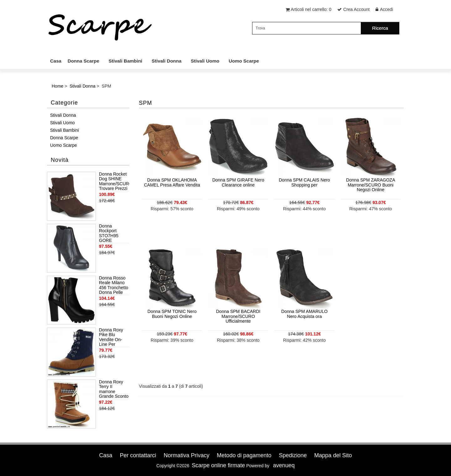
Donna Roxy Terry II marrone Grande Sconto (114, 389)
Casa (56, 61)
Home (57, 86)
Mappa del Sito (333, 455)
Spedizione (293, 455)
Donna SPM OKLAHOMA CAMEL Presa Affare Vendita (172, 182)
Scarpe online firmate (218, 465)
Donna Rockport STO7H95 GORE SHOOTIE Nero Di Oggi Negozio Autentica (112, 233)
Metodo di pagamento (244, 455)
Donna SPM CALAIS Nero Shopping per (304, 182)
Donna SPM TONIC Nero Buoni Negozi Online (172, 314)
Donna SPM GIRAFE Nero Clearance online (238, 182)
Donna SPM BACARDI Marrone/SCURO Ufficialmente (238, 316)
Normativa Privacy (186, 455)
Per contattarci (138, 455)
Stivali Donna (166, 61)
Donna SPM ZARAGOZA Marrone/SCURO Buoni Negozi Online (371, 185)
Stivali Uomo (205, 61)
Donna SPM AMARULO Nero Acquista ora (304, 314)
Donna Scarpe (83, 61)
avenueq (284, 465)
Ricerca (380, 28)
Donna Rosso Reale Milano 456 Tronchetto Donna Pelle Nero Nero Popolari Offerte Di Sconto (114, 285)
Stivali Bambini (126, 61)
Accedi (386, 9)
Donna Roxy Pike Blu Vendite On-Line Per (111, 337)
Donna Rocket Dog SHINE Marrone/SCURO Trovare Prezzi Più (114, 182)
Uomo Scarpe (244, 61)
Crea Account (356, 9)
